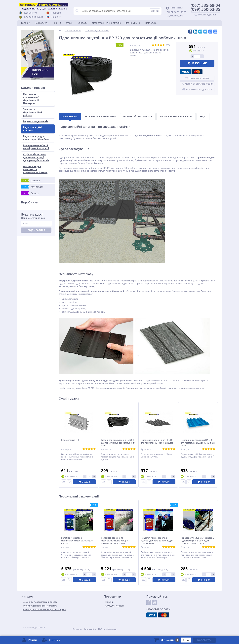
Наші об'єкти (41, 23)
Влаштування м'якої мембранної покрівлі (36, 147)
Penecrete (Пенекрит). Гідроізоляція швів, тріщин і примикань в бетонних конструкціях (115, 542)
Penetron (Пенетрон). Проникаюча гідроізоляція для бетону (77, 541)
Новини (57, 23)
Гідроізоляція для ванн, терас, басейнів (36, 138)
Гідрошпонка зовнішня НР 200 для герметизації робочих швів (157, 441)
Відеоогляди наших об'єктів (106, 23)
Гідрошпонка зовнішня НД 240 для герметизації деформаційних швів (198, 443)
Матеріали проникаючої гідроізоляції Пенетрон (31, 99)
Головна (26, 23)
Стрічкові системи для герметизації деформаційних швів (36, 157)
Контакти (83, 23)
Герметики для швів (36, 121)
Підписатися (36, 230)
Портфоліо (151, 23)
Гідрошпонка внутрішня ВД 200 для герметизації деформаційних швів (118, 443)
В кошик (197, 63)
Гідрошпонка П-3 (70, 440)
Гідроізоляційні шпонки (33, 129)
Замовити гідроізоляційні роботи (32, 112)
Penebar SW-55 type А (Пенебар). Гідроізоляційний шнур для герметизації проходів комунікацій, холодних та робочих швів (197, 543)
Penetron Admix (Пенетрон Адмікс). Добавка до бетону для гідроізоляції (157, 541)
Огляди (69, 23)
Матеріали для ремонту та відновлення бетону (35, 169)
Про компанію (133, 23)
